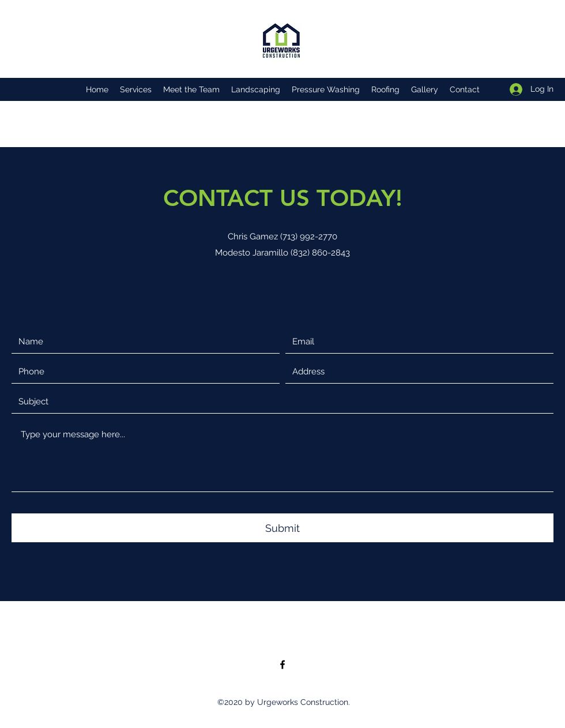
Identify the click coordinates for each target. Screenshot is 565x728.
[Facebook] (282, 665)
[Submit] (282, 528)
